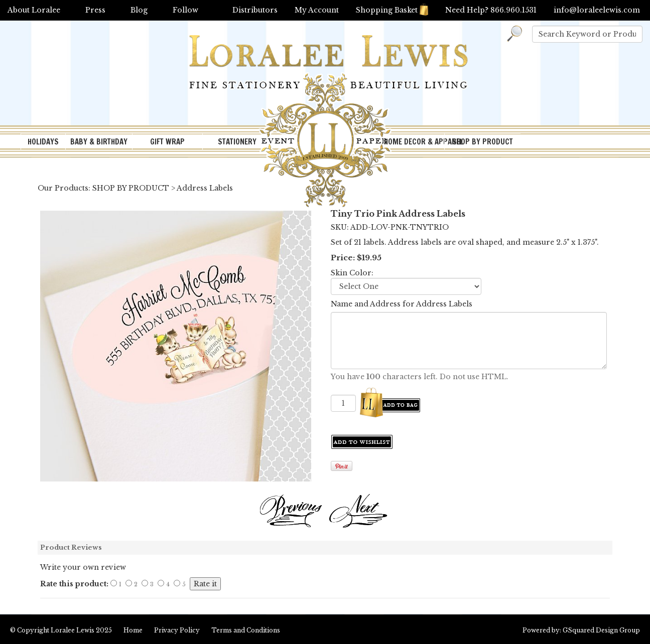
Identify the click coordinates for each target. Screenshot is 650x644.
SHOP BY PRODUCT (483, 142)
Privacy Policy (177, 630)
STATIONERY (237, 142)
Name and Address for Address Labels (402, 304)
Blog (139, 10)
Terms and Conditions (246, 630)
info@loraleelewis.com (597, 10)
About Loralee (34, 10)
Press (95, 10)
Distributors (255, 10)
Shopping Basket (392, 10)
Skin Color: (352, 273)
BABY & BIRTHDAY (99, 142)
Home (133, 630)
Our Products (63, 188)
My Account (317, 10)
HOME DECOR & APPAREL (414, 142)
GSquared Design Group (601, 630)
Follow (185, 10)
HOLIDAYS (43, 142)
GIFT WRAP (167, 142)
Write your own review (83, 567)
